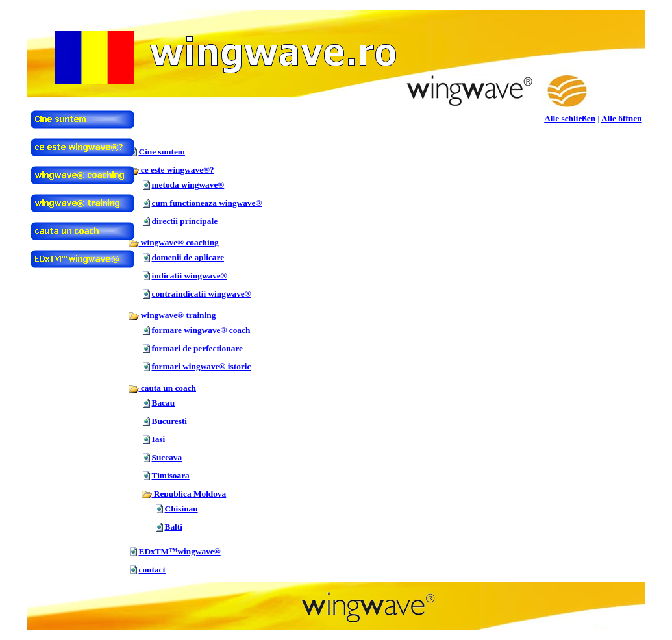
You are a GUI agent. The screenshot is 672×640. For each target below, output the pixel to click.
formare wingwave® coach (201, 330)
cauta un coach (162, 388)
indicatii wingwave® (190, 276)
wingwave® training (172, 315)
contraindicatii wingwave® (202, 294)
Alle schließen (570, 118)
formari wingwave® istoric (202, 366)
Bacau (164, 403)
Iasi (159, 439)
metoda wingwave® (188, 185)
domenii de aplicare (188, 257)
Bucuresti (170, 421)
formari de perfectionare (197, 348)
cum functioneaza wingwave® (207, 203)
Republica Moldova (184, 494)
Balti (174, 527)
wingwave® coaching (173, 242)
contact (152, 570)
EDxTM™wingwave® (180, 551)
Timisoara (171, 475)
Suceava (167, 457)
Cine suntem (162, 152)
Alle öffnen (622, 118)
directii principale (185, 221)
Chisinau (181, 509)
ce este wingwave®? (171, 170)
